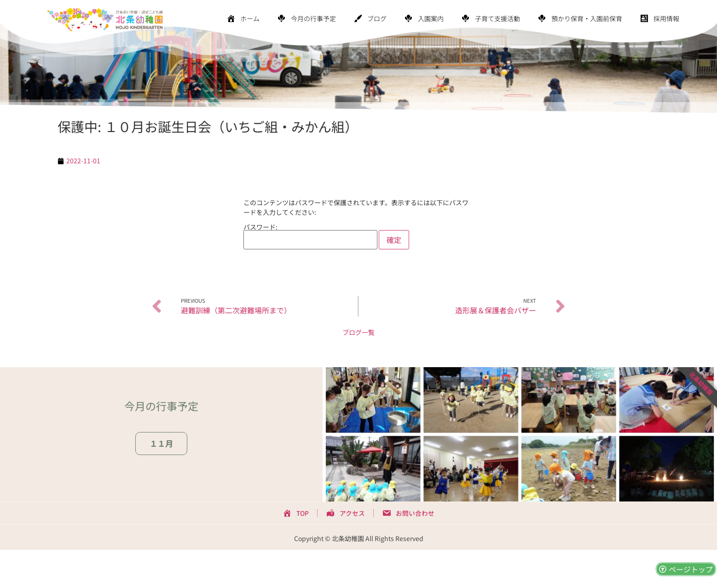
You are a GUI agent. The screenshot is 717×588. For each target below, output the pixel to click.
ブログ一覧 (358, 332)
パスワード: (310, 236)
